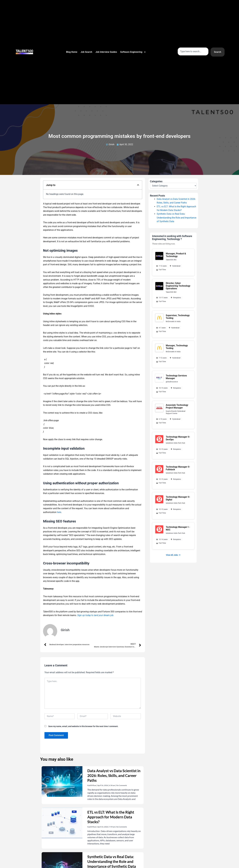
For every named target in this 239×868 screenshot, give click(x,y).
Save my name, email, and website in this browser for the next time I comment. (83, 726)
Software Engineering (133, 52)
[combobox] (193, 51)
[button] (138, 185)
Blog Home (72, 52)
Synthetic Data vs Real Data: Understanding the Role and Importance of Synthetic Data (176, 218)
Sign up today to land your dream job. (96, 615)
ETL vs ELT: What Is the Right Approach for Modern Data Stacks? (111, 817)
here (59, 512)
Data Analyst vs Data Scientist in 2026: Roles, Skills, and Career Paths (114, 776)
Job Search (86, 52)
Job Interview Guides (106, 52)
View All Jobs (173, 555)
